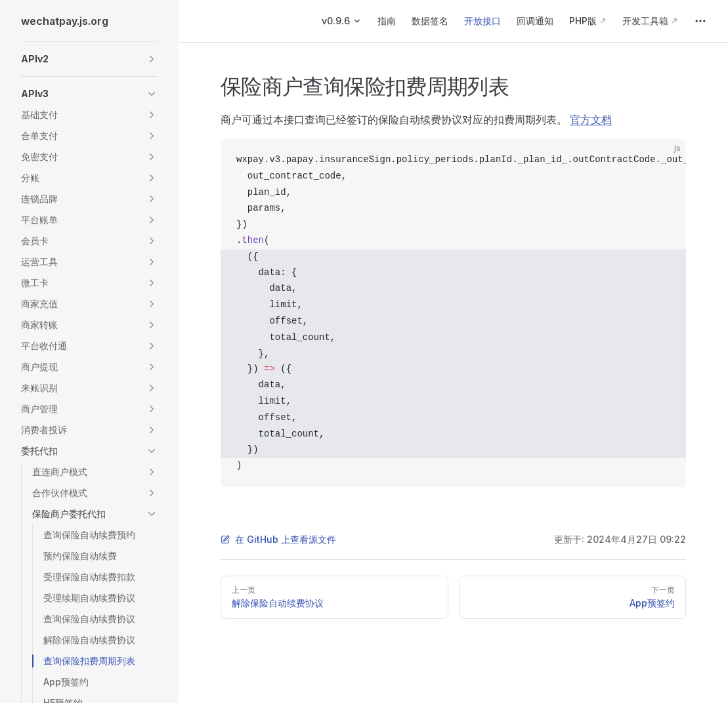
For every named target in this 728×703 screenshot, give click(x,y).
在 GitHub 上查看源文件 (278, 539)
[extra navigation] (700, 21)
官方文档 (591, 119)
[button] (89, 59)
